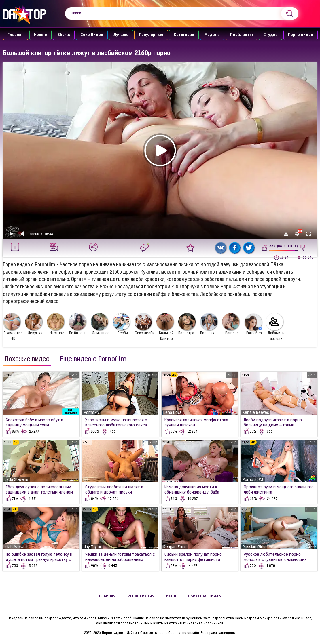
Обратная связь (204, 596)
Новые (40, 35)
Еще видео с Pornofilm (93, 360)
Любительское (79, 324)
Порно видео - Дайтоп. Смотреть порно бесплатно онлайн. (151, 633)
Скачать (286, 234)
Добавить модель (275, 327)
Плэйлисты (242, 35)
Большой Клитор (165, 327)
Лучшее (121, 35)
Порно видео (301, 35)
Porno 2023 (253, 480)
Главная (16, 35)
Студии (270, 35)
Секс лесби (145, 324)
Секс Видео (92, 35)
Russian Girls (254, 547)
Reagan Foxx (175, 547)
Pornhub (231, 324)
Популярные (151, 35)
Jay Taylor (93, 547)
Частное (56, 324)
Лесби (121, 324)
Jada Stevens (16, 480)
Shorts (64, 35)
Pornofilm (253, 324)
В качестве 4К (13, 327)
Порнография (189, 324)
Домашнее (100, 324)
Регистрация (141, 596)
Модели (212, 35)
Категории (184, 35)
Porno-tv (92, 413)
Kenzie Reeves (256, 413)
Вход (171, 596)
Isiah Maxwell (16, 547)
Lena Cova (172, 413)
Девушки (34, 324)
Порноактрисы (210, 324)
